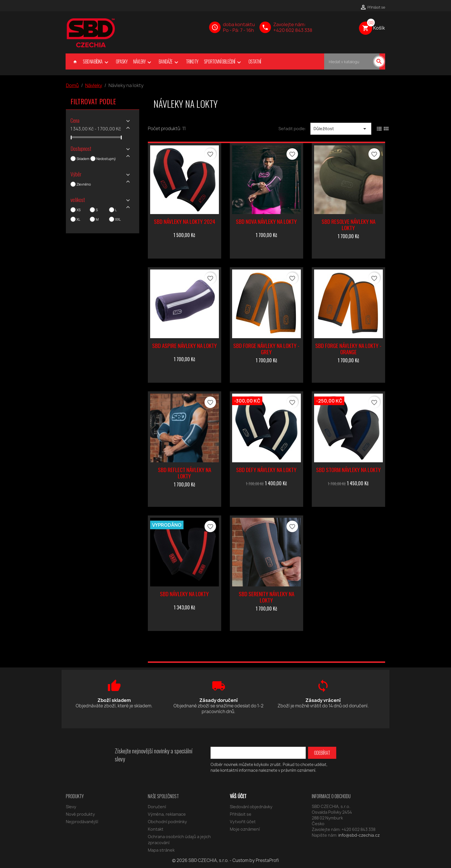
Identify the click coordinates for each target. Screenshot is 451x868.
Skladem (83, 159)
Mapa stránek (161, 850)
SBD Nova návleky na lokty (266, 221)
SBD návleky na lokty (184, 594)
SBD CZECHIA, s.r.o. (209, 860)
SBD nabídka (96, 62)
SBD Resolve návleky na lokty (348, 225)
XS (79, 210)
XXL (118, 220)
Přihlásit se (241, 814)
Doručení (157, 807)
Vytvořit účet (243, 822)
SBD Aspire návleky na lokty (185, 346)
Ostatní (255, 61)
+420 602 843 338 (293, 30)
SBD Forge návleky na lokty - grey (266, 349)
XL (78, 220)
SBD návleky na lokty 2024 (185, 221)
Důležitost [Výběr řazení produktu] (341, 129)
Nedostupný (106, 159)
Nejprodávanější (82, 822)
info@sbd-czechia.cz (359, 835)
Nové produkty (80, 814)
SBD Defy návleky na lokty (266, 470)
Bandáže (169, 62)
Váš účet (238, 796)
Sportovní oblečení (223, 62)
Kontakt (156, 829)
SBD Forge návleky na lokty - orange (348, 349)
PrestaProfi (267, 860)
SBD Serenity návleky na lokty (266, 597)
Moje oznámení (245, 829)
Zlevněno (84, 184)
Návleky (143, 62)
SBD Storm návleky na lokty (348, 470)
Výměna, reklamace (167, 814)
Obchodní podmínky (167, 822)
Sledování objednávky (251, 807)
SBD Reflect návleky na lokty (185, 473)
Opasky (122, 61)
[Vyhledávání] (352, 61)
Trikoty (192, 61)
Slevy (71, 807)
